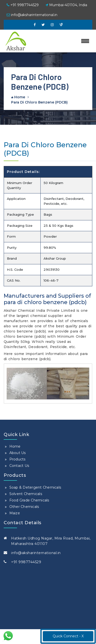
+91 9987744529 (23, 5)
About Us (18, 453)
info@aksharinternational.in (32, 15)
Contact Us (19, 466)
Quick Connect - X (68, 636)
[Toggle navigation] (85, 41)
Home (18, 97)
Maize (15, 513)
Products (17, 459)
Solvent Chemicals (26, 494)
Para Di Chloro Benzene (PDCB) (39, 102)
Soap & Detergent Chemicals (35, 487)
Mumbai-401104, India (66, 5)
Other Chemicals (24, 507)
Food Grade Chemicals (29, 500)
